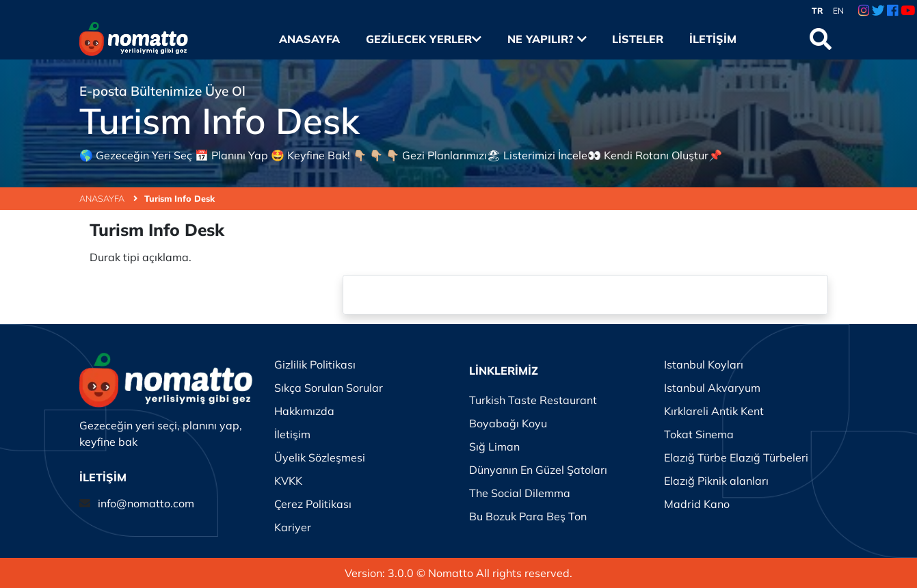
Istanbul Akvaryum (712, 388)
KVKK (288, 481)
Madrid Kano (697, 504)
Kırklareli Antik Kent (714, 411)
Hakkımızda (304, 411)
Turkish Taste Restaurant (533, 400)
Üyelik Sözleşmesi (320, 457)
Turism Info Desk (180, 198)
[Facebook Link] (892, 11)
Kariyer (293, 527)
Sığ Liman (494, 446)
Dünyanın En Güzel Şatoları (538, 470)
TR (818, 11)
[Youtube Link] (908, 11)
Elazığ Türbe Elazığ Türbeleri (736, 457)
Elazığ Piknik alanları (716, 481)
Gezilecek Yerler (424, 39)
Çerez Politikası (313, 504)
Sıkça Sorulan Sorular (329, 388)
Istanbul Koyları (704, 364)
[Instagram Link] (864, 11)
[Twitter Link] (878, 11)
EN (838, 11)
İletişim (713, 39)
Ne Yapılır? (547, 39)
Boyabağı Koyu (508, 423)
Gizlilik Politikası (315, 364)
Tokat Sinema (699, 434)
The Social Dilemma (520, 493)
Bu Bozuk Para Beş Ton (528, 516)
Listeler (638, 39)
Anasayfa (309, 39)
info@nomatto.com (146, 503)
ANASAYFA (108, 198)
